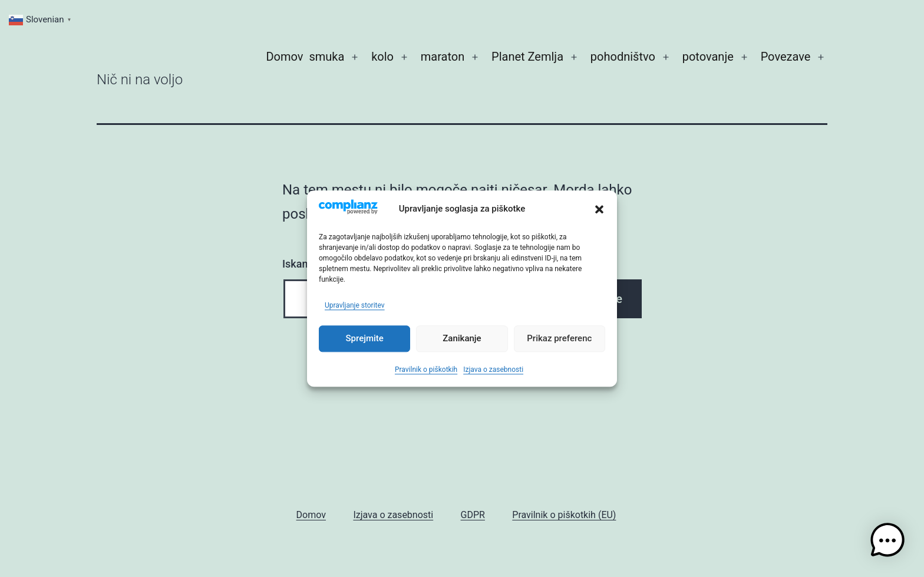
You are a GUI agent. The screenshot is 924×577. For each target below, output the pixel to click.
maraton (443, 57)
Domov (284, 57)
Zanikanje (462, 339)
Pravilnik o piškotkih (426, 370)
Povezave (786, 57)
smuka (326, 57)
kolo (382, 57)
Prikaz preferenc (559, 339)
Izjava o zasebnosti (493, 370)
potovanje (708, 57)
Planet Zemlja (527, 57)
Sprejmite (364, 339)
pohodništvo (623, 57)
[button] (599, 210)
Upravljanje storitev (355, 305)
